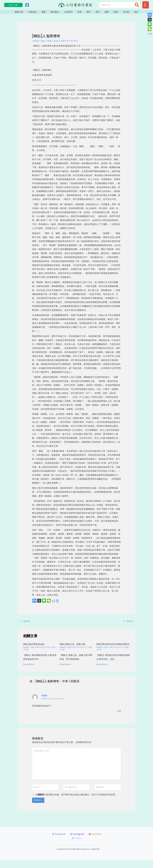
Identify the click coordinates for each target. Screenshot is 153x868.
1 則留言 (36, 43)
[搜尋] (137, 5)
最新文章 (26, 13)
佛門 (88, 13)
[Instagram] (77, 842)
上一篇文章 (25, 623)
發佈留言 (26, 650)
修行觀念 (58, 13)
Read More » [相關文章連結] (30, 666)
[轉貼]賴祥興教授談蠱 (35, 646)
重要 (48, 13)
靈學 (104, 13)
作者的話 (38, 13)
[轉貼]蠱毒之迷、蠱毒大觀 (74, 646)
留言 (130, 13)
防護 (112, 13)
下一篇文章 (128, 623)
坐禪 (80, 13)
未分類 (121, 13)
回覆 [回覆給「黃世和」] (119, 715)
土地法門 (70, 13)
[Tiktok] (76, 846)
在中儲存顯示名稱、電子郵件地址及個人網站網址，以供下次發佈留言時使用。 (76, 803)
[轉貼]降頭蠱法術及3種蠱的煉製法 (112, 648)
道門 (96, 13)
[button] (13, 5)
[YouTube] (95, 842)
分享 (55, 603)
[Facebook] (27, 5)
